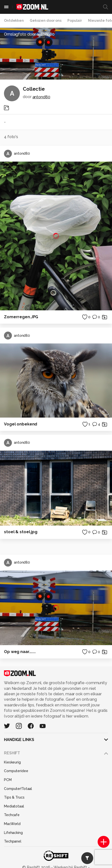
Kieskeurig (12, 762)
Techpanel (13, 841)
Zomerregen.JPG (21, 317)
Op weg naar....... (20, 652)
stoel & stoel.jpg (21, 532)
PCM (8, 780)
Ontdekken (14, 21)
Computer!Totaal (18, 789)
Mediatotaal (14, 806)
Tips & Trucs (14, 797)
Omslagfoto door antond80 (29, 34)
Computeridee (16, 771)
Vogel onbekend (21, 424)
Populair (75, 21)
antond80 (41, 97)
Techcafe (12, 815)
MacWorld (12, 824)
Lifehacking (13, 833)
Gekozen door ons (46, 21)
